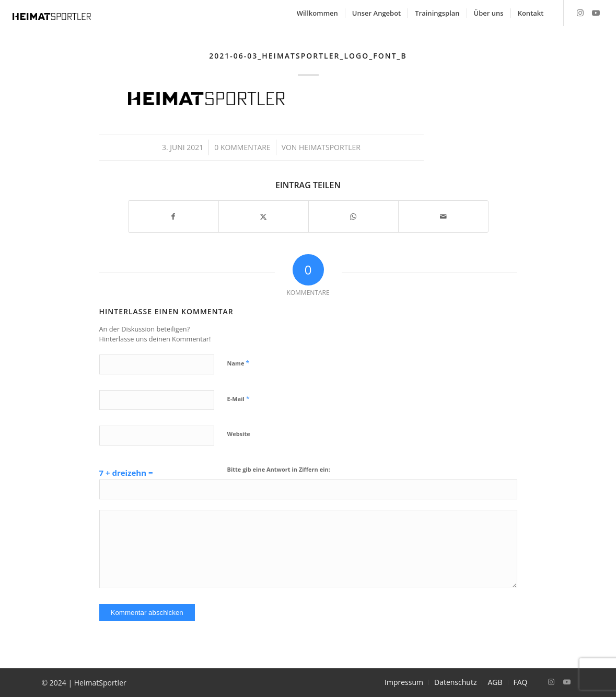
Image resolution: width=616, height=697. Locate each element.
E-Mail (239, 398)
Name (239, 363)
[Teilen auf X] (264, 216)
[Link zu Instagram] (580, 13)
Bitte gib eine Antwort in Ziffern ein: (279, 469)
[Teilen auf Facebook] (173, 216)
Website (239, 434)
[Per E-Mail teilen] (443, 216)
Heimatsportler (330, 147)
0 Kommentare (242, 147)
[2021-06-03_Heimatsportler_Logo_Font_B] (52, 16)
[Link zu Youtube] (596, 13)
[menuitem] (317, 13)
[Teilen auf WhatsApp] (353, 216)
